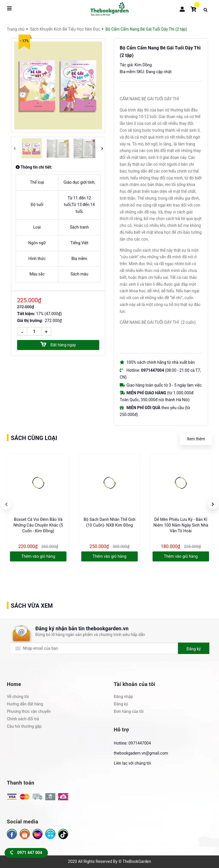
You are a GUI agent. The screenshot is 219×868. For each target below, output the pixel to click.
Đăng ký (194, 649)
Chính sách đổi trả (23, 719)
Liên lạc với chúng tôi (132, 763)
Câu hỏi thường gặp (24, 726)
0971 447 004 (26, 853)
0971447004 (140, 743)
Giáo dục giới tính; (79, 182)
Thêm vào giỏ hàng (38, 556)
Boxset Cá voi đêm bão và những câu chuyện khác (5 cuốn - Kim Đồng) (38, 525)
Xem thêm (196, 439)
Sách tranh (79, 227)
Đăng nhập (123, 697)
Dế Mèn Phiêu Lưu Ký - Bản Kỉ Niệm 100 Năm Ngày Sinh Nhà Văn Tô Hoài (181, 525)
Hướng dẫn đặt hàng (25, 704)
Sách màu (79, 274)
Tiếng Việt (79, 243)
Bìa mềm (79, 259)
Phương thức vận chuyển (29, 711)
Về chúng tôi (18, 697)
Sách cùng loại (34, 438)
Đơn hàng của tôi (129, 711)
